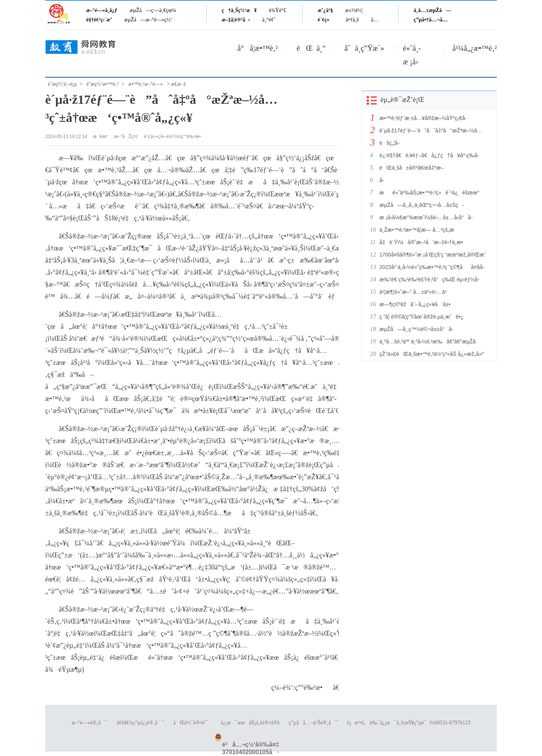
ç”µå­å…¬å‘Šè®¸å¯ (313, 723)
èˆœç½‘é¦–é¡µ (62, 84)
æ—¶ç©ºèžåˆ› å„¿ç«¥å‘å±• (415, 304)
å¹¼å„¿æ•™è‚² (475, 48)
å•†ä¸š (352, 20)
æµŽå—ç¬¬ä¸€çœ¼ (153, 10)
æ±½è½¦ (354, 10)
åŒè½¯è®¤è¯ (193, 723)
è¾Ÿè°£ (278, 10)
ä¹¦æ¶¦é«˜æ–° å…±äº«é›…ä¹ (415, 292)
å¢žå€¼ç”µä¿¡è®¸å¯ (140, 723)
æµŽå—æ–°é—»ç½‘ (148, 20)
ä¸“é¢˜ (269, 20)
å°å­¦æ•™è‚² (258, 48)
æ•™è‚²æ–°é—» (146, 84)
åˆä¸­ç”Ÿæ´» (364, 48)
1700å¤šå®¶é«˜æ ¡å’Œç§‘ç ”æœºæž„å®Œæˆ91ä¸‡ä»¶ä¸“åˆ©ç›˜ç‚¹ (432, 255)
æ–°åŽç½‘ (126, 137)
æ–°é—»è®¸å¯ (89, 723)
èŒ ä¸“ (311, 48)
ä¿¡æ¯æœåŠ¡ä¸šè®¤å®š (250, 723)
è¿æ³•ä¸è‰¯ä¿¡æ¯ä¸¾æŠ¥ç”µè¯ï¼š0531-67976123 (409, 723)
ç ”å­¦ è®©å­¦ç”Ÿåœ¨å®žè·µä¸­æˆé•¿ (422, 317)
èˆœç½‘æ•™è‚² (103, 84)
